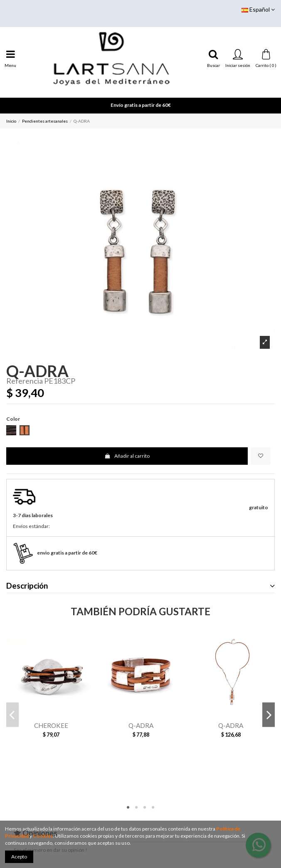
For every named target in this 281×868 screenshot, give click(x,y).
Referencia (25, 381)
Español (258, 9)
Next (269, 715)
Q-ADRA (141, 725)
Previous (12, 715)
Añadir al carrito (127, 456)
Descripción (140, 586)
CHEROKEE (51, 725)
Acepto (19, 857)
